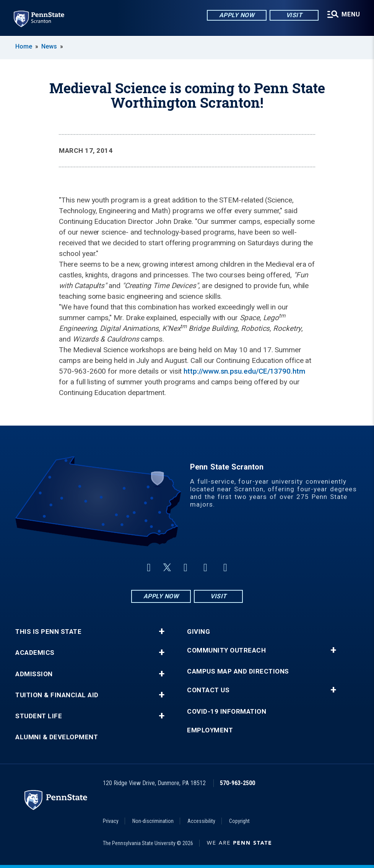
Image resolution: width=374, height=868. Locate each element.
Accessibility (201, 821)
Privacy (111, 821)
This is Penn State (48, 632)
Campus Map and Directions (238, 671)
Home (24, 46)
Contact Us (208, 690)
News (49, 46)
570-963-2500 (237, 783)
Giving (198, 632)
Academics (35, 653)
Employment (210, 730)
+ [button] (162, 632)
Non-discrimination (153, 821)
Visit (294, 15)
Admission (34, 674)
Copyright (239, 821)
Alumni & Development (57, 737)
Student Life (39, 716)
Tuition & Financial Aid (57, 695)
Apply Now (237, 15)
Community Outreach (226, 650)
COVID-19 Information (227, 712)
